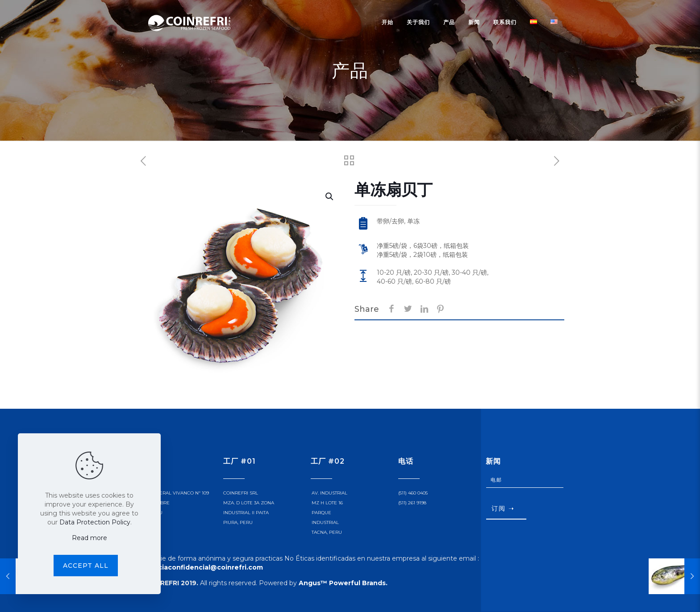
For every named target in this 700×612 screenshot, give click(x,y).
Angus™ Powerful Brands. (343, 583)
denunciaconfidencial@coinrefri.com (199, 567)
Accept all (86, 566)
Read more (90, 538)
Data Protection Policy (95, 522)
